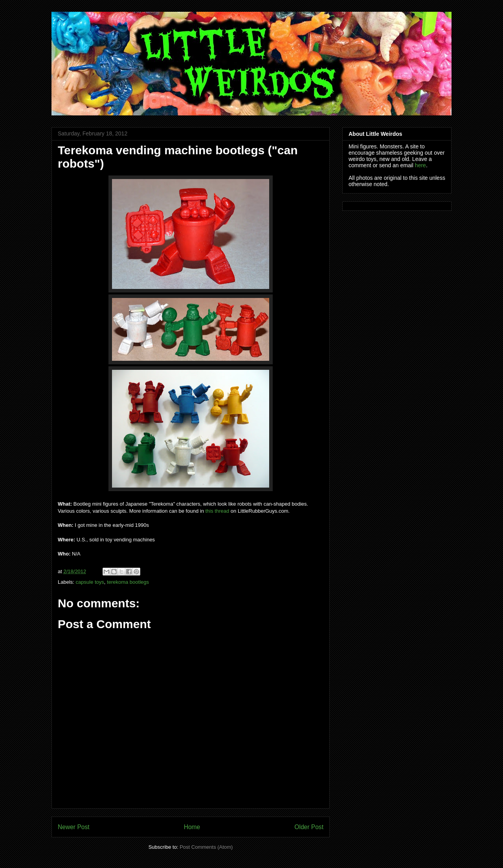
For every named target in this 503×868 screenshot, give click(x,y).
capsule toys (90, 582)
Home (192, 827)
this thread (218, 511)
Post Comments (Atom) (206, 847)
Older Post (309, 827)
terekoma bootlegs (128, 582)
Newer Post (74, 827)
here (420, 165)
